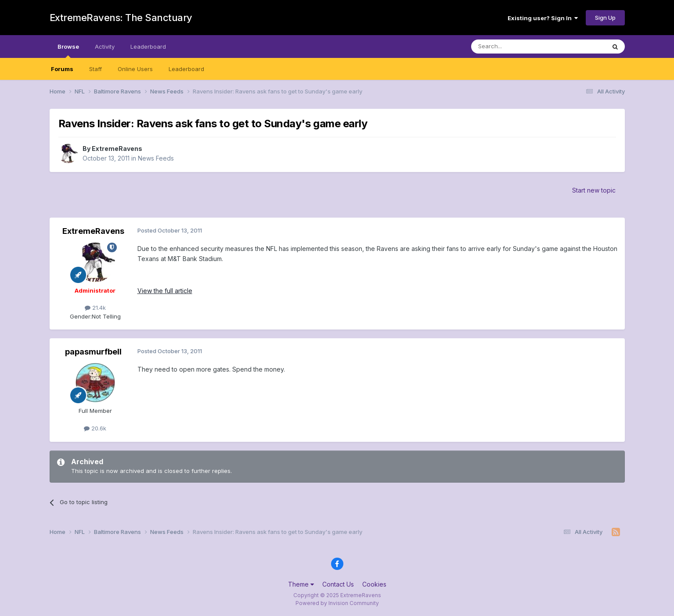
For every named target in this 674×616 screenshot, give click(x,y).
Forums (62, 69)
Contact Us (338, 584)
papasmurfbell (93, 352)
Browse (68, 50)
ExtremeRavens (117, 149)
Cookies (374, 584)
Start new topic (594, 190)
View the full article (165, 291)
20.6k (95, 428)
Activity (105, 47)
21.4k (95, 308)
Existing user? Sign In (543, 18)
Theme (301, 584)
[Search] (516, 47)
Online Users (135, 69)
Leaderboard (186, 69)
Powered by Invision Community (337, 603)
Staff (96, 69)
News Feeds (156, 158)
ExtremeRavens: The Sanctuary (121, 18)
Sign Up (605, 18)
